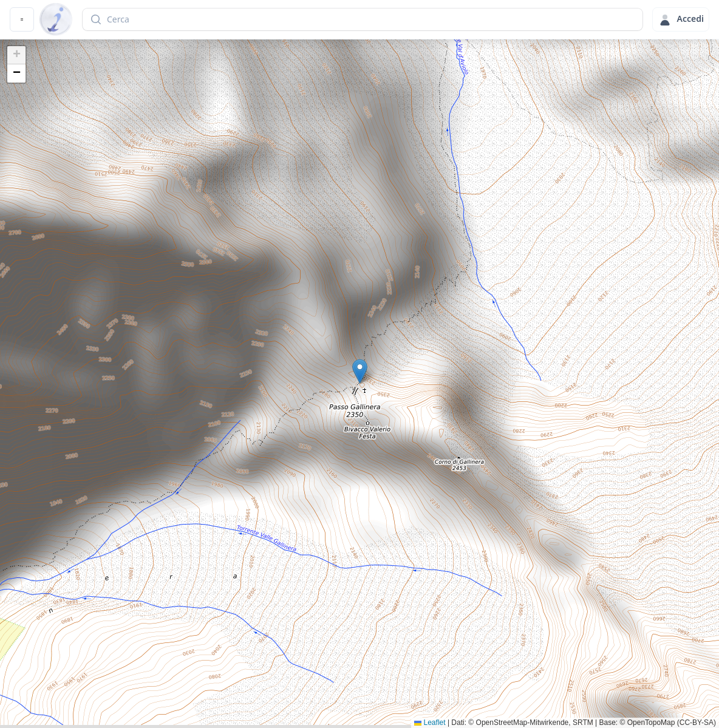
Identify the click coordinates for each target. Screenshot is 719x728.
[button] (360, 371)
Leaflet (430, 723)
